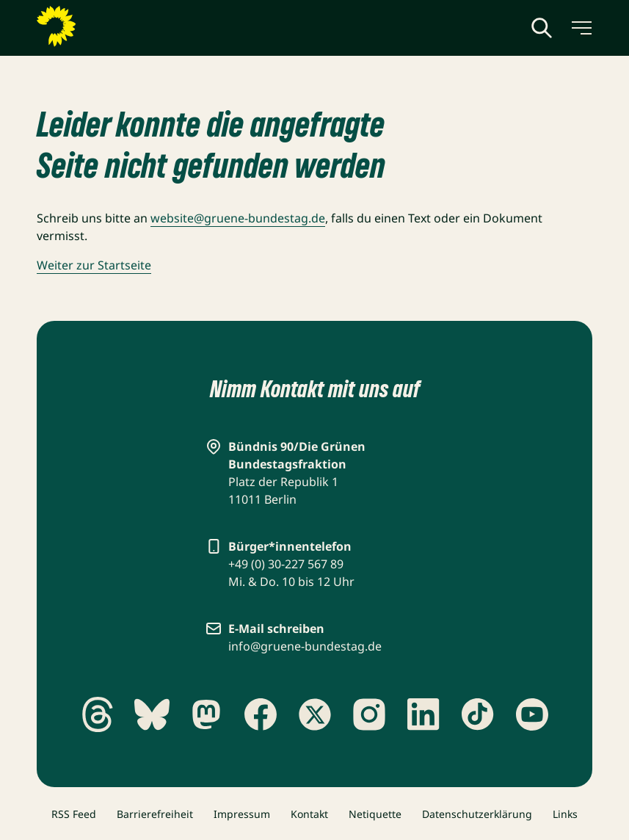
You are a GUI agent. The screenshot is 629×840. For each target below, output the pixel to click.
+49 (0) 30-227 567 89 (286, 564)
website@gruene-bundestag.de (238, 218)
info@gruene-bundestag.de (305, 646)
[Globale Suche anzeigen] (542, 28)
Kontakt (309, 814)
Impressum (242, 814)
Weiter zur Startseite (94, 265)
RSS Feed (74, 814)
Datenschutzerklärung (477, 814)
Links (565, 814)
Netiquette (375, 814)
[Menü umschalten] (581, 28)
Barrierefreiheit (155, 814)
